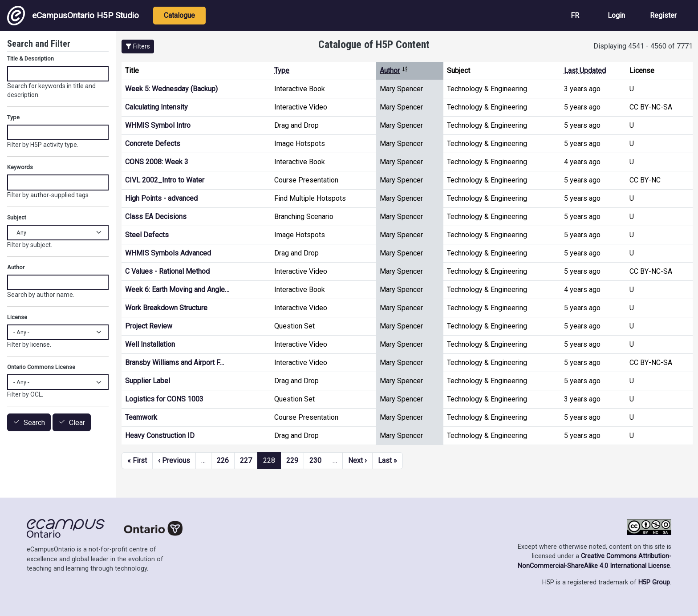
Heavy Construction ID (160, 436)
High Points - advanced (161, 198)
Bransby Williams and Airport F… (174, 363)
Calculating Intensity (156, 107)
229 (292, 460)
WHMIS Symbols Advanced (168, 253)
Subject (17, 217)
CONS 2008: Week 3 (157, 162)
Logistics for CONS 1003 (164, 399)
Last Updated (585, 71)
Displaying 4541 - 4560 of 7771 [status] (643, 46)
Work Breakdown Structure (166, 308)
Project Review (149, 326)
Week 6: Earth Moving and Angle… (177, 290)
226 (223, 460)
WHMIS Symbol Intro (158, 125)
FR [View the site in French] (575, 15)
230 (315, 460)
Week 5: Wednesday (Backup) (171, 89)
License (17, 317)
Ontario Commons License (41, 367)
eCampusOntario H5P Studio (73, 16)
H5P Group (654, 582)
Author (394, 71)
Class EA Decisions (156, 217)
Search (34, 423)
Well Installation (150, 344)
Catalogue (179, 15)
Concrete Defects (153, 144)
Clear (77, 423)
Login (616, 15)
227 (246, 460)
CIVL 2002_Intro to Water (165, 180)
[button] (138, 47)
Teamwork (141, 417)
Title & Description (30, 59)
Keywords (20, 167)
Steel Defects (147, 235)
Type (282, 71)
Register (663, 15)
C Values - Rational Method (167, 271)
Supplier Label (148, 381)
